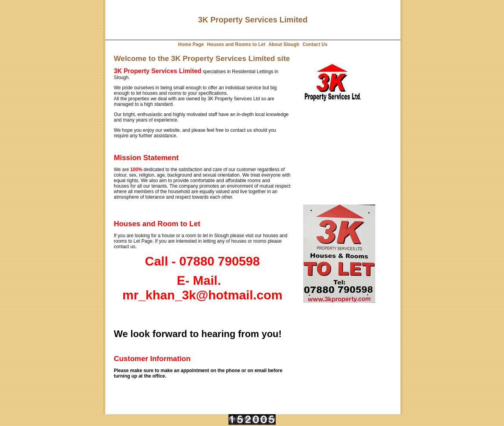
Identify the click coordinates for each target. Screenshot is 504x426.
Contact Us (315, 44)
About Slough (284, 44)
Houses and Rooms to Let (236, 44)
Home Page (191, 44)
